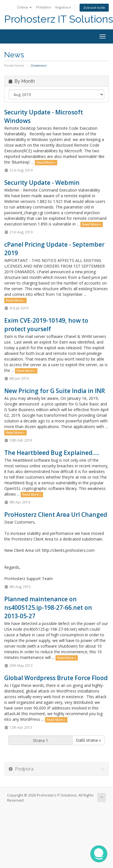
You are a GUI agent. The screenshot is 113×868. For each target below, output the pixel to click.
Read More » (46, 162)
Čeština (24, 7)
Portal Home (14, 65)
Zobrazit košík (94, 7)
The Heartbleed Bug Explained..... (52, 453)
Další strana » (88, 740)
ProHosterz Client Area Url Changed (56, 515)
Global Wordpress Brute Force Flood (56, 678)
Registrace (63, 7)
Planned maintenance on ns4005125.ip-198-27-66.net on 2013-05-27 (48, 607)
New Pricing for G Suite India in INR (55, 391)
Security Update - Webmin (42, 183)
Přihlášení (43, 7)
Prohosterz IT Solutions (59, 19)
